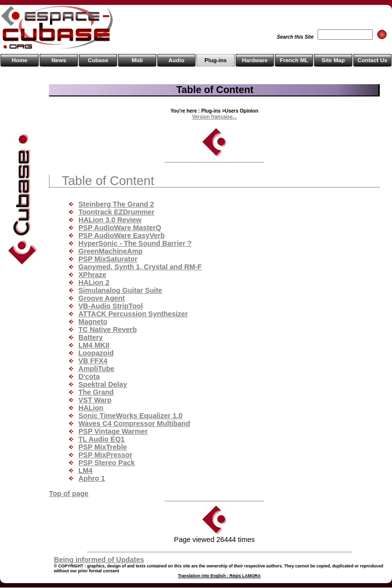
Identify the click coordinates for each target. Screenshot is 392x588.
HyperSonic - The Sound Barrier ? (135, 243)
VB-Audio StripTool (111, 306)
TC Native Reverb (108, 329)
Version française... (214, 117)
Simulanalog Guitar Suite (120, 290)
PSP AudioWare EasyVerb (122, 235)
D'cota (89, 376)
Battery (91, 337)
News (59, 60)
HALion (91, 408)
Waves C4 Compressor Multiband (134, 423)
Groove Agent (102, 298)
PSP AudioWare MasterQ (120, 228)
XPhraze (92, 275)
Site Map (333, 60)
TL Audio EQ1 (101, 439)
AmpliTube (96, 369)
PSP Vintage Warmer (113, 431)
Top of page (69, 494)
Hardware (255, 60)
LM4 (86, 470)
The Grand (96, 392)
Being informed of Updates (99, 560)
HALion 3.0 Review (110, 220)
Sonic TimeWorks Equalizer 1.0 (130, 416)
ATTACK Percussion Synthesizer (133, 314)
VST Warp (95, 400)
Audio (177, 60)
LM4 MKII (94, 345)
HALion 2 (94, 282)
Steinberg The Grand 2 (116, 204)
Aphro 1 (92, 478)
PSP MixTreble (103, 447)
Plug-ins (215, 60)
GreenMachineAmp (110, 251)
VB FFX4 (93, 361)
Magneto (93, 322)
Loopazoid (96, 353)
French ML (294, 60)
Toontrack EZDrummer (116, 212)
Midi (137, 60)
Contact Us (373, 60)
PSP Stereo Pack (107, 463)
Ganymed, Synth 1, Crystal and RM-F (140, 267)
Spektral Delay (103, 384)
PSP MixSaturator (108, 259)
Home (20, 60)
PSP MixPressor (105, 455)
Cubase (98, 60)
